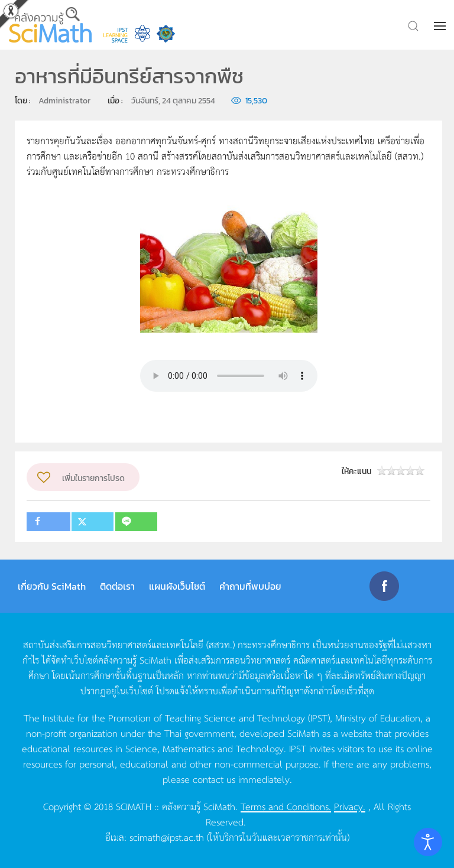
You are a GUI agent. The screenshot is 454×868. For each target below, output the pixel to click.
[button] (441, 26)
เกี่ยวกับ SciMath (52, 586)
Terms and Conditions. (286, 806)
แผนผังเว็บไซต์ (177, 586)
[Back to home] (50, 25)
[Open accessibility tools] (428, 842)
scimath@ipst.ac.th (167, 837)
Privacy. (350, 806)
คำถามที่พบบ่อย (250, 586)
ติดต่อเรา (117, 586)
